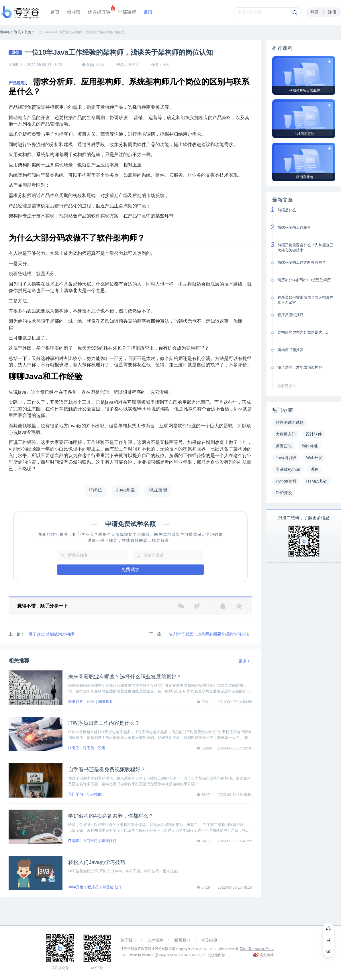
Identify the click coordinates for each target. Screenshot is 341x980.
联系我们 (182, 940)
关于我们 (128, 940)
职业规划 (106, 701)
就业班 (74, 12)
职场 (91, 701)
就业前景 (76, 701)
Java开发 (76, 887)
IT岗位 (74, 748)
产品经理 (17, 83)
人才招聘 (155, 940)
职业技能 (94, 794)
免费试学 (130, 569)
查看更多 (288, 386)
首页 (55, 12)
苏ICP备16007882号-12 (257, 949)
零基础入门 (112, 887)
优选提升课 (99, 12)
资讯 (148, 12)
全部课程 (127, 12)
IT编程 (74, 841)
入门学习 (76, 794)
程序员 (88, 748)
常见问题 (209, 940)
